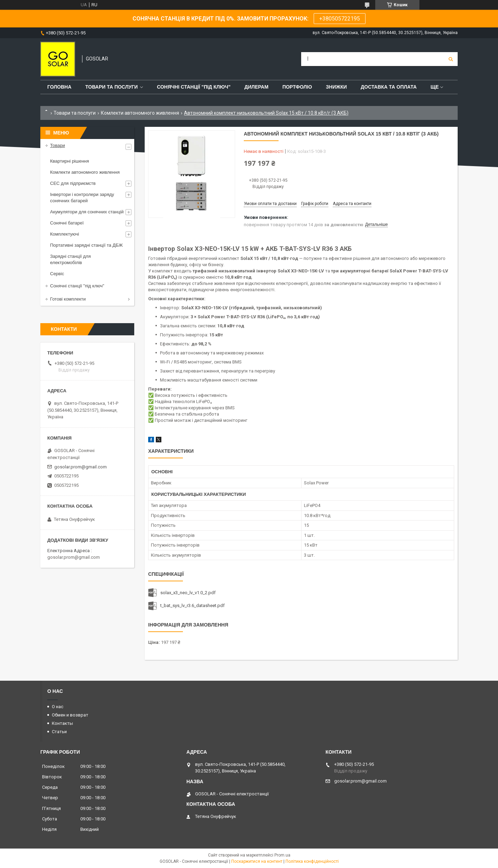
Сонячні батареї (67, 223)
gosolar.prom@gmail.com (81, 467)
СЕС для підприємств (73, 183)
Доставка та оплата (389, 87)
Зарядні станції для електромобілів (70, 259)
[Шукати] (451, 59)
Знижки (336, 87)
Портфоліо (297, 87)
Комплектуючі (65, 234)
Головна (59, 87)
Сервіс (57, 274)
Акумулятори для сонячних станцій (87, 212)
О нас (58, 707)
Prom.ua (282, 855)
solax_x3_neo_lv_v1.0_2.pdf (188, 593)
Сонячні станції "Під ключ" (194, 87)
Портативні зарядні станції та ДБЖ (86, 245)
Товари (58, 145)
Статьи (59, 732)
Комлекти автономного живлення (140, 113)
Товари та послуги (111, 87)
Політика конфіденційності (312, 861)
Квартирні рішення (70, 161)
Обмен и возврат (70, 715)
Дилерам (256, 87)
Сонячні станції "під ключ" (77, 286)
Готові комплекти (68, 299)
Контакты (62, 723)
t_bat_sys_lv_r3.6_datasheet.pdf (192, 605)
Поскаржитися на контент (257, 861)
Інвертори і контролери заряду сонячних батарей (82, 198)
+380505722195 (340, 19)
